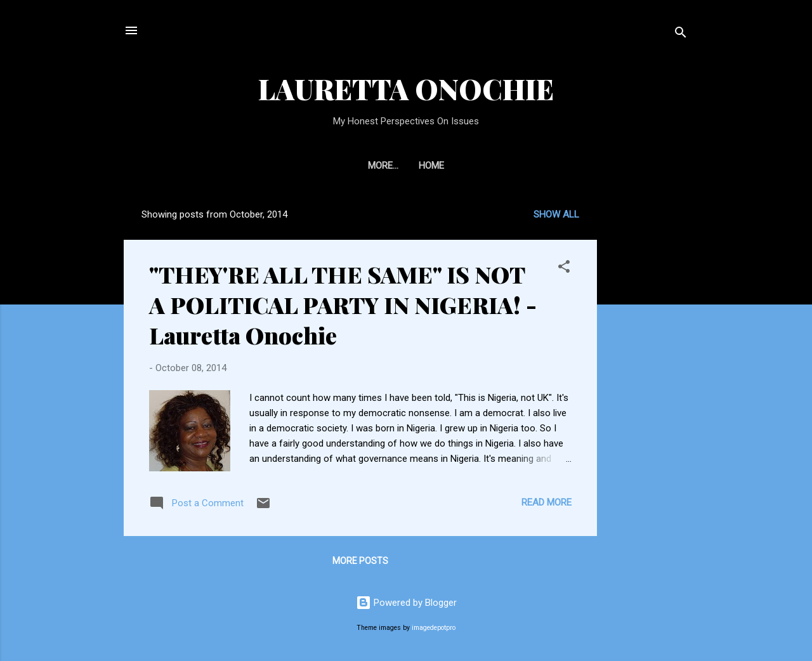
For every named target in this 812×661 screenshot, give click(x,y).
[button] (564, 269)
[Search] (681, 35)
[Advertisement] (702, 278)
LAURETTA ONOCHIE (406, 88)
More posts (360, 561)
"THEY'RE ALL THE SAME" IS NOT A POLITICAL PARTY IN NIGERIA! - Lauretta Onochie (343, 304)
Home (406, 166)
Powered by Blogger (406, 603)
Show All (556, 214)
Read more (547, 502)
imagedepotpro (434, 628)
